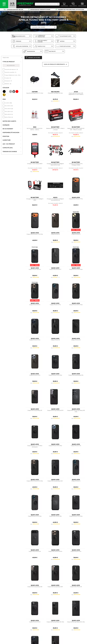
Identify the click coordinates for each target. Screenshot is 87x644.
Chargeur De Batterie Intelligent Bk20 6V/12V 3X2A (55, 165)
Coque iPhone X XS (76, 446)
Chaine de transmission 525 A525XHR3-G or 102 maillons (76, 94)
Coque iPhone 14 (76, 481)
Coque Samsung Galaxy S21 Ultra (55, 622)
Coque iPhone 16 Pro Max (76, 305)
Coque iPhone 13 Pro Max (55, 446)
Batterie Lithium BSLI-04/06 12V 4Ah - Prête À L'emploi (76, 129)
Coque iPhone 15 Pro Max (76, 270)
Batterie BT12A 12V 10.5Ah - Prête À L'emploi (55, 129)
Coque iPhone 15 (76, 234)
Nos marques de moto (14, 12)
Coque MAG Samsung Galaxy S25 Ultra (76, 411)
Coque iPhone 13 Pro (35, 376)
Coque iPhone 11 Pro (76, 552)
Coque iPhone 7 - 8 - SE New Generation (35, 447)
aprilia (24, 12)
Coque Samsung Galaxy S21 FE (55, 411)
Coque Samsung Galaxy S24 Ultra (76, 622)
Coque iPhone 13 (55, 234)
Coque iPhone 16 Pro (35, 305)
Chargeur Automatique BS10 (35, 164)
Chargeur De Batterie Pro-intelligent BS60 (76, 165)
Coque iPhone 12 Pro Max (55, 376)
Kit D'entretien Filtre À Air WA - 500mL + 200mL (35, 129)
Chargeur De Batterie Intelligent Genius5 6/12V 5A (55, 200)
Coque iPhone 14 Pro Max (35, 516)
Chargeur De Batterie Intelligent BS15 (35, 200)
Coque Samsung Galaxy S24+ (55, 481)
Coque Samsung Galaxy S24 (76, 376)
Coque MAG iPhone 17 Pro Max (35, 234)
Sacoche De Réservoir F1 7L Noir (35, 94)
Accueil (4, 12)
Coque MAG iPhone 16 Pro (55, 552)
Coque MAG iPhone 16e (55, 516)
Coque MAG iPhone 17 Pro (76, 199)
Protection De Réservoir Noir (55, 94)
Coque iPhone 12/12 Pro (35, 270)
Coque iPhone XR (76, 340)
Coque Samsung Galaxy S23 (35, 587)
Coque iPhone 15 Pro (35, 340)
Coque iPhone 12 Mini (35, 622)
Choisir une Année (38, 27)
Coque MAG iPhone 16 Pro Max (35, 481)
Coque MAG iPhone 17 (55, 270)
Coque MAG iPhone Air (35, 552)
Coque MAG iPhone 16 (76, 587)
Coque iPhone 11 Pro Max (76, 516)
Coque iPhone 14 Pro (55, 305)
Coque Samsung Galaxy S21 (35, 411)
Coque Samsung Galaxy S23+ (55, 587)
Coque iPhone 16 (55, 340)
